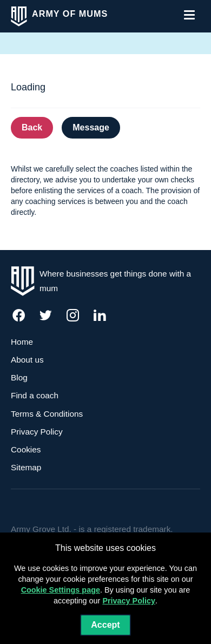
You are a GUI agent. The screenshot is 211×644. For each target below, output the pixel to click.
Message (91, 127)
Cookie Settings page (61, 590)
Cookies (26, 449)
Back (32, 127)
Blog (19, 377)
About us (27, 360)
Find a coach (35, 395)
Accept (105, 625)
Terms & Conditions (47, 414)
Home (22, 342)
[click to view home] (59, 16)
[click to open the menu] (189, 15)
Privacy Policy (37, 432)
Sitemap (26, 467)
